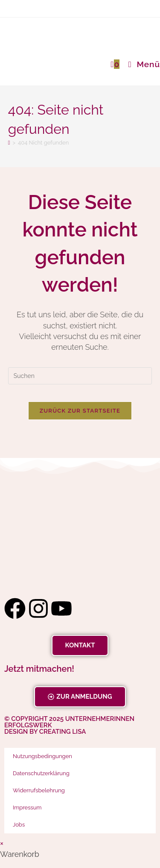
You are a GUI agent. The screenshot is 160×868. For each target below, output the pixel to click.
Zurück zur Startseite (80, 411)
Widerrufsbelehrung (39, 790)
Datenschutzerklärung (41, 773)
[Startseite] (9, 143)
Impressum (27, 807)
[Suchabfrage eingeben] (80, 376)
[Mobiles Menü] (141, 64)
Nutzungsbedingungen (42, 756)
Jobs (19, 825)
